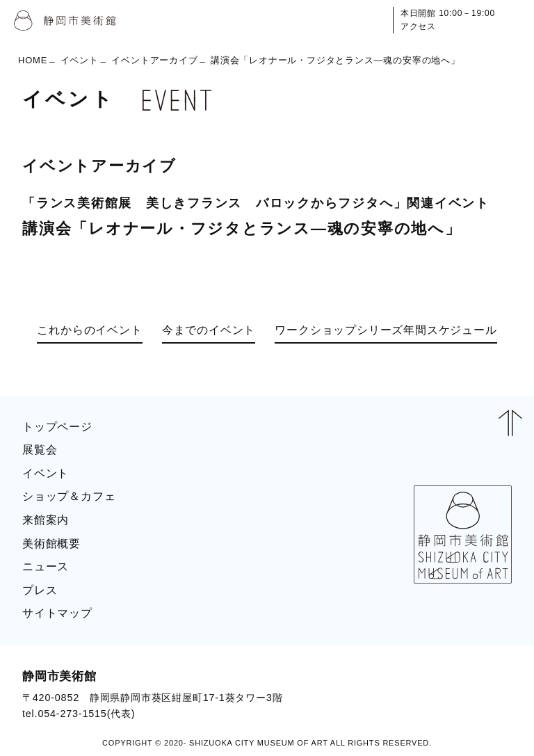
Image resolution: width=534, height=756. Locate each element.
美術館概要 (51, 544)
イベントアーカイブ (154, 60)
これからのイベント (89, 330)
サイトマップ (57, 613)
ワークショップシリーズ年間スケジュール (386, 330)
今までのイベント (209, 330)
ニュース (46, 566)
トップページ (57, 427)
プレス (40, 590)
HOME (33, 60)
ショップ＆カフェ (69, 496)
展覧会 (40, 450)
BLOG (483, 694)
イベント (80, 60)
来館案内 (46, 520)
